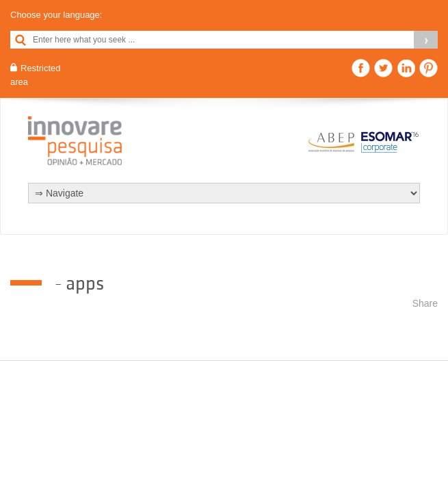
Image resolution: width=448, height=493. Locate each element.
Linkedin (406, 68)
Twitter (383, 68)
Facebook (361, 68)
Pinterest (429, 68)
